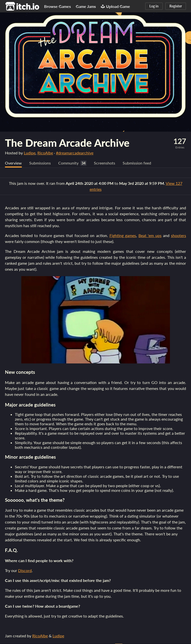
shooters (178, 236)
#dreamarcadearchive (75, 153)
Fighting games (123, 236)
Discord (25, 571)
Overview (13, 163)
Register (176, 6)
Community (68, 163)
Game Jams (86, 6)
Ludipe (30, 153)
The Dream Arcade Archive (67, 143)
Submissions (40, 163)
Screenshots (105, 163)
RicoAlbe (45, 153)
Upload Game (115, 6)
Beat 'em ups (150, 236)
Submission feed (137, 163)
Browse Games (57, 6)
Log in (154, 6)
